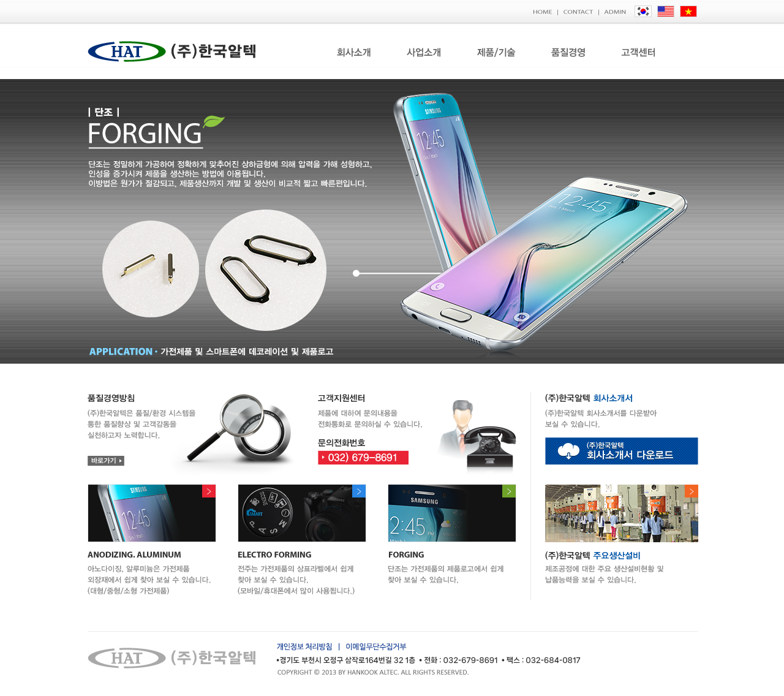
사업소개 (424, 53)
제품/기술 (496, 53)
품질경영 (569, 53)
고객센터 (641, 53)
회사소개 (354, 53)
